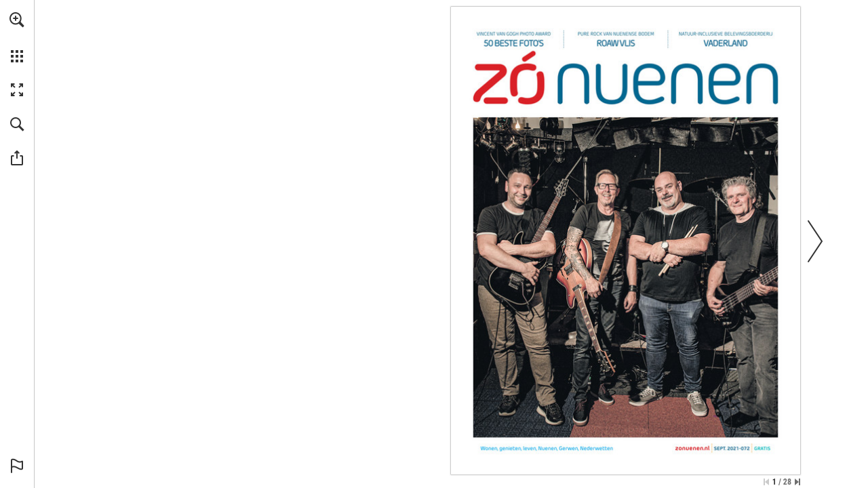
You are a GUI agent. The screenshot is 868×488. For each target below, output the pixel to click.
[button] (17, 20)
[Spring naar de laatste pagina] (797, 482)
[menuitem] (17, 37)
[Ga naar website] (693, 448)
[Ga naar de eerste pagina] (766, 482)
